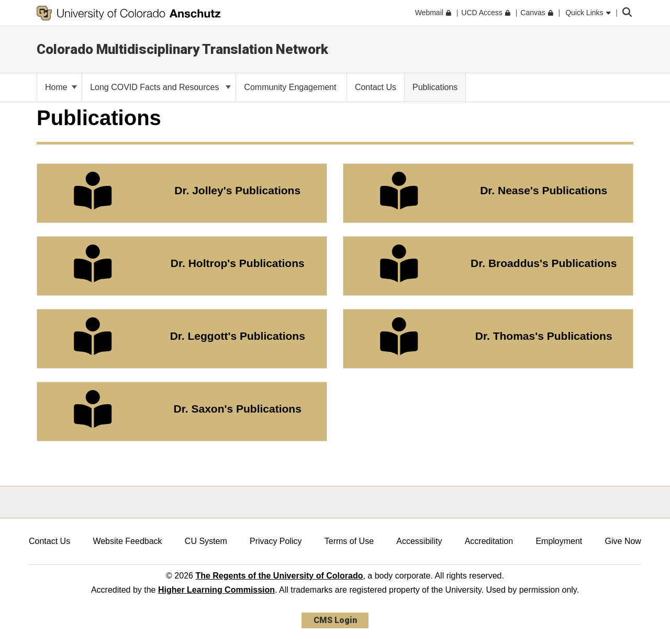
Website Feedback (127, 541)
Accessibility (419, 541)
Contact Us (49, 541)
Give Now (623, 541)
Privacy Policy (276, 541)
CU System (206, 541)
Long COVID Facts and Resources (160, 87)
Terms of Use (349, 541)
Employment (559, 541)
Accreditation (489, 541)
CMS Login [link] (335, 620)
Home (61, 87)
